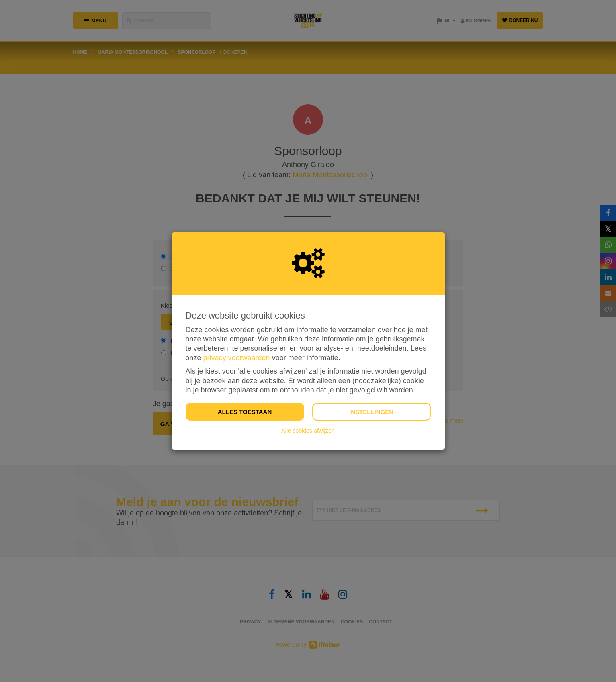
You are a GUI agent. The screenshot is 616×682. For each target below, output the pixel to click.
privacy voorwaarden (237, 358)
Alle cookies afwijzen (308, 431)
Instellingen (371, 412)
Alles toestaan (245, 412)
